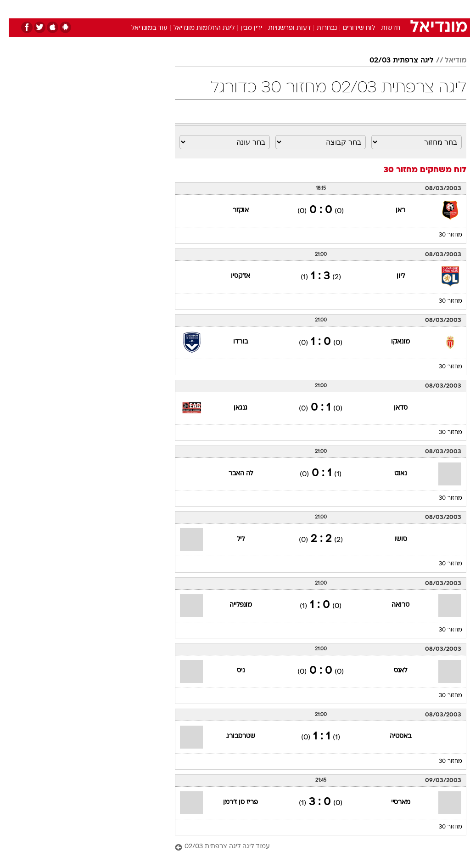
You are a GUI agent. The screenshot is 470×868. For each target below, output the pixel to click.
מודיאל (447, 61)
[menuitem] (347, 9)
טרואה (392, 605)
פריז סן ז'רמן (232, 803)
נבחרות (318, 28)
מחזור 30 (442, 235)
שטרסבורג (232, 736)
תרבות (325, 8)
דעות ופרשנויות (281, 28)
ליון (392, 276)
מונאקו (392, 342)
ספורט (353, 8)
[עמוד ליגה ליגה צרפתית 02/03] (312, 847)
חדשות (382, 28)
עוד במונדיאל (141, 28)
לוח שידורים (350, 28)
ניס (232, 671)
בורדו (232, 342)
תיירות (196, 8)
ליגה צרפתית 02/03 (393, 61)
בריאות (225, 8)
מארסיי (392, 803)
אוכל (252, 8)
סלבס (298, 8)
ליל (232, 539)
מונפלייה (232, 605)
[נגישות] (13, 8)
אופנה (134, 8)
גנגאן (232, 408)
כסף (274, 8)
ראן (392, 211)
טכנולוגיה (165, 8)
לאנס (392, 671)
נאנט (392, 474)
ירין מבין (243, 28)
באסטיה (392, 736)
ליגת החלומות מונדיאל (195, 28)
